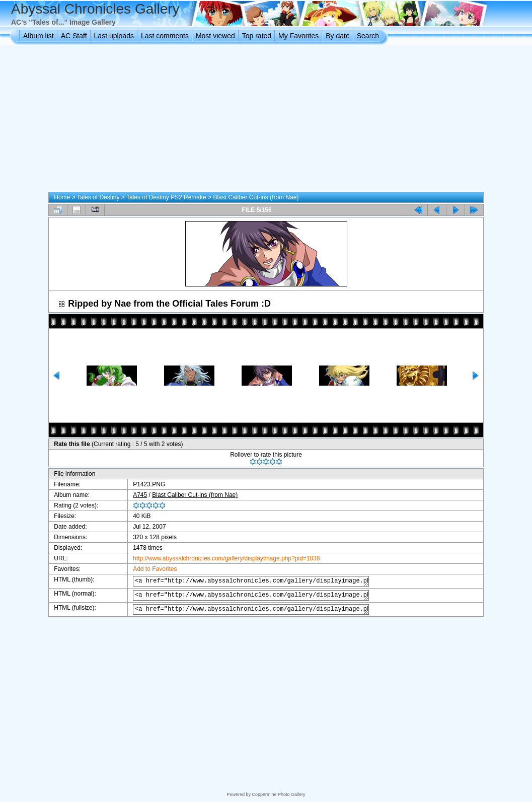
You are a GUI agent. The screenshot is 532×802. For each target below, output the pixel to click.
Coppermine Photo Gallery (278, 794)
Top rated (257, 36)
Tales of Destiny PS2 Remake (166, 197)
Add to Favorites (149, 569)
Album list (39, 36)
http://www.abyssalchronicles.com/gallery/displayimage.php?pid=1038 (220, 558)
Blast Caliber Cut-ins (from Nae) (256, 197)
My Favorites (298, 36)
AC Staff (74, 36)
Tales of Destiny (98, 197)
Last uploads (114, 36)
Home (62, 197)
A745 (134, 495)
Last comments (165, 36)
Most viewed (215, 36)
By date (337, 36)
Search (368, 36)
